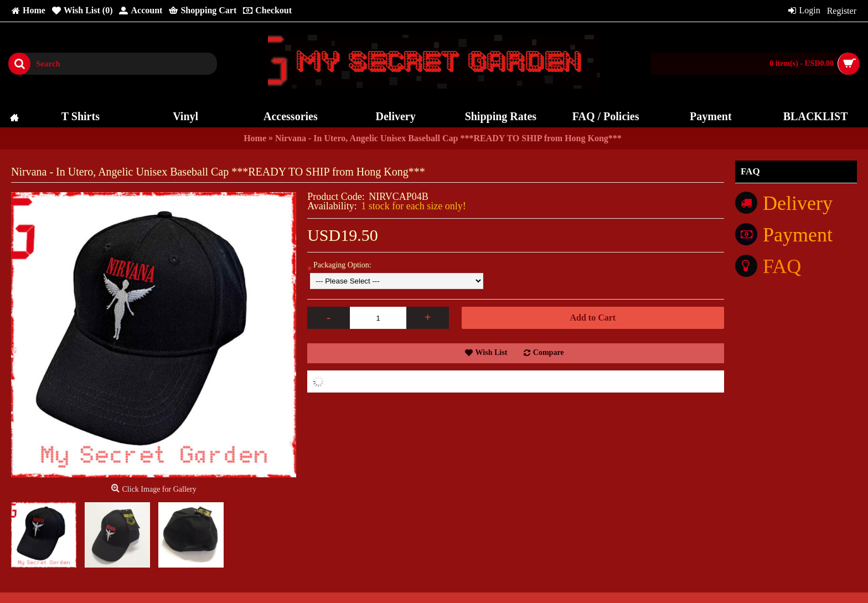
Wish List (492, 352)
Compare (549, 352)
